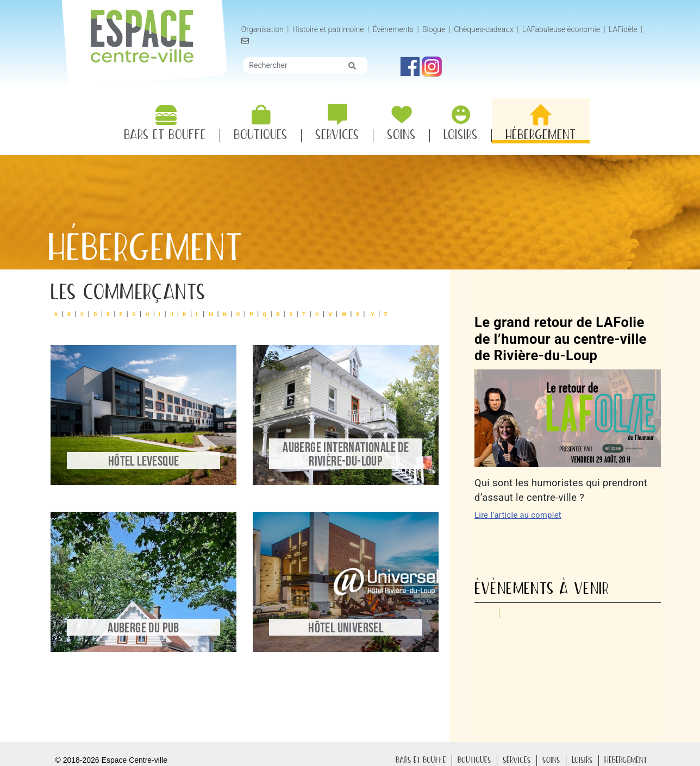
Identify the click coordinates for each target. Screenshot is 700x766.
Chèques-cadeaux (485, 29)
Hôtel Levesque (146, 463)
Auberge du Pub (146, 626)
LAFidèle (625, 29)
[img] (354, 66)
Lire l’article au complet (519, 513)
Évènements (395, 29)
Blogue (435, 29)
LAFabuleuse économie (562, 29)
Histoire (329, 30)
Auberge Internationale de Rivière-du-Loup (343, 456)
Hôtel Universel (343, 626)
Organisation (264, 29)
